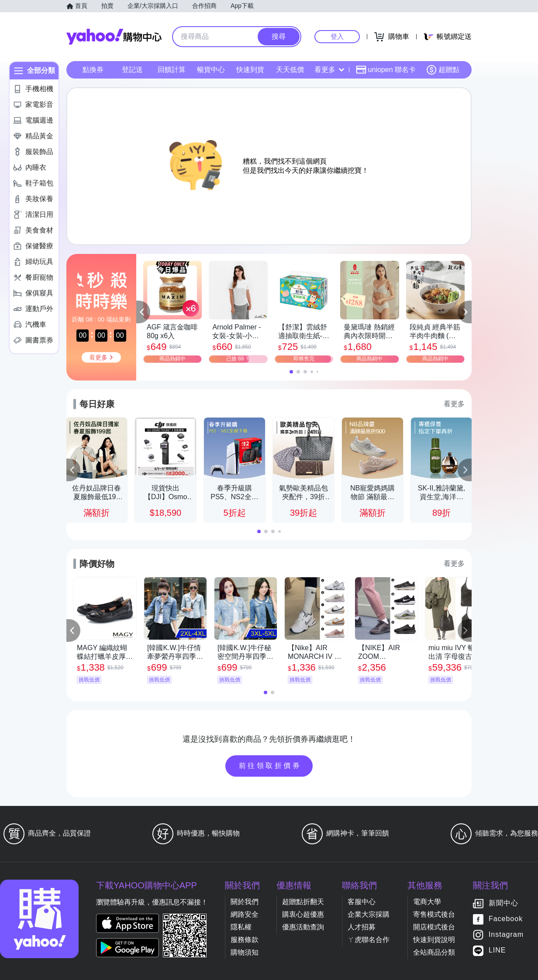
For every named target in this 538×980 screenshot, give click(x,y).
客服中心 (362, 902)
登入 (337, 36)
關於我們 (245, 902)
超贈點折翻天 (303, 902)
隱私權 (241, 927)
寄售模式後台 (434, 914)
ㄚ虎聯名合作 (369, 940)
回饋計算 (172, 70)
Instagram (506, 935)
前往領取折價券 (270, 766)
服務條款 (245, 940)
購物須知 (245, 952)
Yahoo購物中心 (114, 37)
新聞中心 (504, 903)
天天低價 (290, 70)
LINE (497, 951)
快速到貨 (250, 70)
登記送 (132, 70)
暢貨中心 (211, 70)
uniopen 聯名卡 (386, 70)
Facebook (506, 919)
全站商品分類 (434, 952)
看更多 (329, 70)
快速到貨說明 (434, 940)
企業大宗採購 (369, 914)
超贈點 (443, 70)
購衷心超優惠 (303, 914)
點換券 (93, 70)
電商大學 (427, 902)
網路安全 (245, 914)
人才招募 (362, 927)
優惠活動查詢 (303, 927)
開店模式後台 (434, 927)
